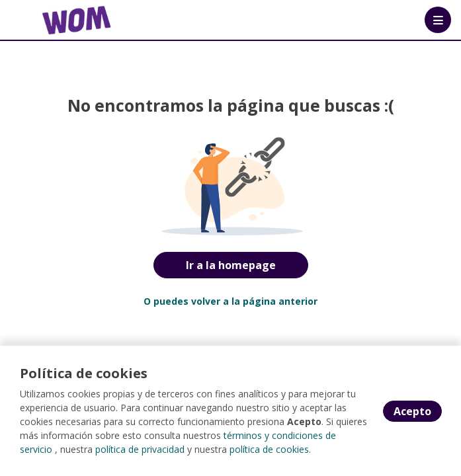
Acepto (412, 411)
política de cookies (269, 449)
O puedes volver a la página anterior (230, 301)
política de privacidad (140, 449)
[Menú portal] (438, 20)
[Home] (57, 20)
